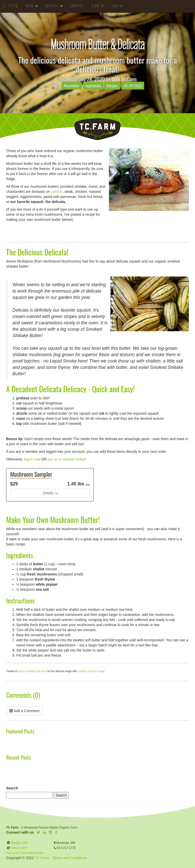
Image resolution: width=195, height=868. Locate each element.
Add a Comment (24, 711)
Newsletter (72, 85)
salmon (57, 192)
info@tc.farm (19, 843)
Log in (118, 6)
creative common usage (91, 671)
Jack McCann (124, 79)
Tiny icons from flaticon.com (25, 853)
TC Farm (42, 858)
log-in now (32, 459)
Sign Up (98, 6)
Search (12, 788)
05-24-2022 (133, 85)
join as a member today (66, 459)
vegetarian (93, 85)
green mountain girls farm (32, 671)
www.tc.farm (19, 848)
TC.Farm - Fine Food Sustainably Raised (97, 129)
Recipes (54, 6)
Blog (32, 6)
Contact (77, 6)
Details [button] (48, 493)
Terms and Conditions (70, 858)
